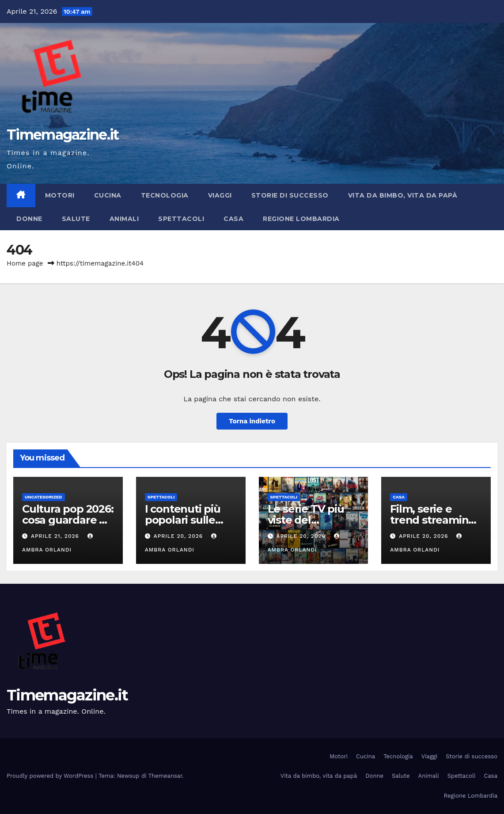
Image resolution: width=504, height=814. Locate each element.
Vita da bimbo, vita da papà (403, 195)
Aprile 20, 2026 (179, 536)
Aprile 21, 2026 (56, 536)
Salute (76, 219)
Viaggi (220, 195)
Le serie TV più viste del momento (306, 520)
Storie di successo (290, 195)
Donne (29, 219)
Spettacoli (181, 219)
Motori (60, 195)
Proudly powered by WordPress (51, 776)
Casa (233, 219)
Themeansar (165, 776)
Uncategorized (44, 497)
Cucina (108, 195)
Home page (25, 263)
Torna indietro (252, 421)
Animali (124, 219)
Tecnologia (165, 195)
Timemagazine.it (63, 135)
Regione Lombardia (301, 219)
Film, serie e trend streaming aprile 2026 (433, 520)
